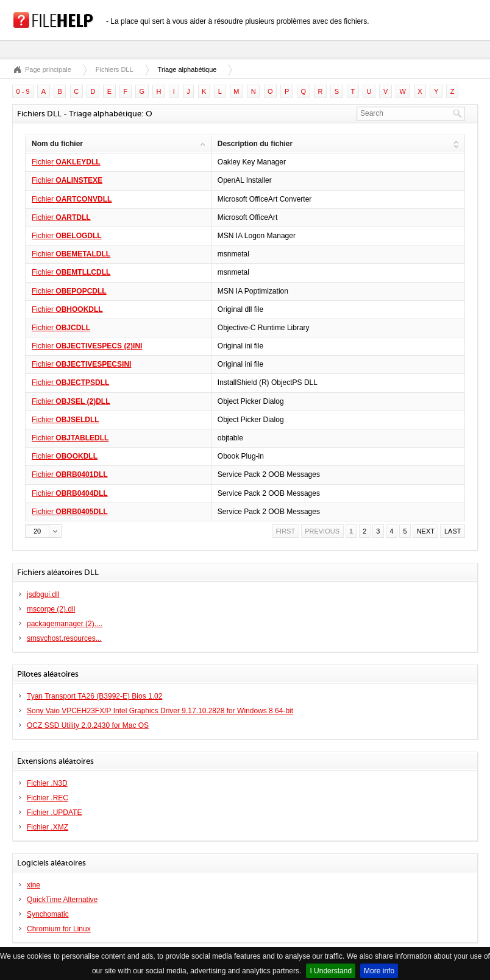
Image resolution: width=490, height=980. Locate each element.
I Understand (331, 971)
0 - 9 (23, 91)
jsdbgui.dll (43, 594)
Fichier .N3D (47, 783)
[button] (43, 531)
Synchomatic (48, 914)
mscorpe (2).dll (51, 609)
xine (34, 885)
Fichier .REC (48, 798)
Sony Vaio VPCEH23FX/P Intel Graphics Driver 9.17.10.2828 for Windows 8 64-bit (160, 711)
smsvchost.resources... (64, 638)
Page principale (48, 69)
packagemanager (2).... (65, 624)
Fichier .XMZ (48, 827)
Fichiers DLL (115, 69)
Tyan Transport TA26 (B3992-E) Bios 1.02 (94, 696)
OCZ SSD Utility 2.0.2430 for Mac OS (88, 725)
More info (379, 971)
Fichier (66, 162)
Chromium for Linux (59, 929)
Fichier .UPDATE (54, 813)
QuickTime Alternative (62, 900)
